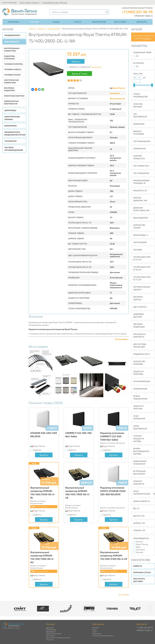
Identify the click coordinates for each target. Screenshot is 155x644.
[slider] (134, 85)
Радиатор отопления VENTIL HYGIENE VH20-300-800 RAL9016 (113, 491)
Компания (13, 22)
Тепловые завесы (13, 69)
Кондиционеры (12, 35)
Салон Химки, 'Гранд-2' (29, 2)
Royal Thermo (119, 88)
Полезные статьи (142, 572)
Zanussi (139, 541)
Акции (56, 22)
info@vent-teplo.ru (144, 16)
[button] (149, 608)
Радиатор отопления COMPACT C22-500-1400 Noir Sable (112, 436)
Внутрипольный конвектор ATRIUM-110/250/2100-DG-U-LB (114, 555)
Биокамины (11, 126)
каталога (147, 38)
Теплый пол (10, 141)
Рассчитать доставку (139, 580)
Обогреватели (12, 42)
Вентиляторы (51, 636)
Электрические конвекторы (11, 81)
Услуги (77, 22)
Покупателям (99, 22)
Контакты (142, 22)
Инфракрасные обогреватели (11, 102)
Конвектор (115, 93)
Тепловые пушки (12, 75)
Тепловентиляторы (14, 64)
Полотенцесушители (14, 96)
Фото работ (120, 22)
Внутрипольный (117, 98)
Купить (76, 61)
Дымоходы (10, 110)
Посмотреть (96, 67)
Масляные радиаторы (10, 89)
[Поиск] (107, 12)
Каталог (35, 22)
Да (137, 56)
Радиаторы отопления (10, 57)
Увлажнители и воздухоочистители (15, 133)
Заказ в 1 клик (79, 74)
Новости (138, 566)
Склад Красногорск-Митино (55, 2)
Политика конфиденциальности (103, 636)
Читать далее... (122, 339)
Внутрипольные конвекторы (12, 49)
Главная (32, 29)
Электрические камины (12, 118)
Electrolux (140, 549)
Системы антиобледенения (14, 149)
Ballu (138, 547)
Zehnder (140, 552)
